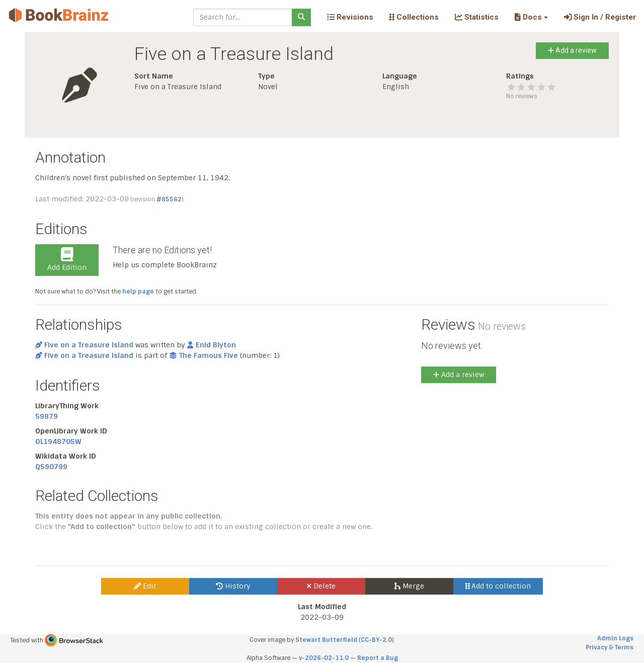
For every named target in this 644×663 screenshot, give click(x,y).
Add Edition (67, 260)
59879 (47, 416)
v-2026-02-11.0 (324, 658)
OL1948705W (58, 441)
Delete (321, 586)
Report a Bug (378, 658)
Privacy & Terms (610, 647)
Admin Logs (615, 638)
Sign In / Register (600, 17)
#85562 (169, 199)
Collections (414, 17)
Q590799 (51, 467)
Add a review (572, 50)
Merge (409, 586)
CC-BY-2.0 (376, 640)
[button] (531, 17)
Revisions (350, 17)
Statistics (477, 17)
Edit (145, 586)
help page (138, 291)
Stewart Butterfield (326, 640)
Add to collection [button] (498, 586)
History (233, 586)
